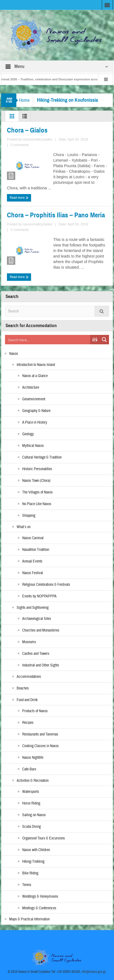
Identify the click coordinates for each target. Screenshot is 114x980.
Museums (29, 642)
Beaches (23, 688)
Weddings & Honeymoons (40, 897)
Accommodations (29, 677)
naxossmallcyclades (38, 139)
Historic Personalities (37, 469)
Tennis (27, 885)
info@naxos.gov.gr (94, 972)
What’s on (24, 527)
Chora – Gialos (27, 130)
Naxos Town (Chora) (36, 481)
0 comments (20, 145)
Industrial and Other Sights (41, 665)
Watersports (31, 792)
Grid (12, 118)
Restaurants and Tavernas (40, 734)
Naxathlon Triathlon (36, 550)
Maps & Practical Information (29, 919)
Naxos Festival (33, 573)
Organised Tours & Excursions (44, 838)
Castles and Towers (36, 654)
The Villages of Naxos (37, 492)
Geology (28, 434)
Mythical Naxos (33, 446)
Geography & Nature (36, 411)
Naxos (14, 354)
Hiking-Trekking (33, 862)
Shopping (29, 516)
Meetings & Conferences (39, 908)
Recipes (28, 723)
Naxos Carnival (33, 538)
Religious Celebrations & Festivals (46, 585)
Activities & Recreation (33, 781)
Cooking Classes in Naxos (40, 746)
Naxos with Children (36, 850)
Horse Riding (31, 803)
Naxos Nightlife (33, 758)
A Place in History (35, 422)
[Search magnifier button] (104, 340)
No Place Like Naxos (37, 504)
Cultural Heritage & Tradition (42, 457)
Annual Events (32, 561)
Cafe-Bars (29, 769)
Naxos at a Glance (35, 376)
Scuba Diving (31, 827)
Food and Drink (27, 700)
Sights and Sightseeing (33, 608)
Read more (19, 198)
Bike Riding (30, 873)
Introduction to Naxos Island (36, 365)
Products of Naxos (35, 711)
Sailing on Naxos (34, 815)
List (25, 118)
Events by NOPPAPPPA (39, 596)
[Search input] (48, 340)
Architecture (31, 388)
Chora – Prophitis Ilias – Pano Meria (56, 215)
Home (24, 100)
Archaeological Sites (37, 619)
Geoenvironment (34, 399)
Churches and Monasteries (41, 630)
